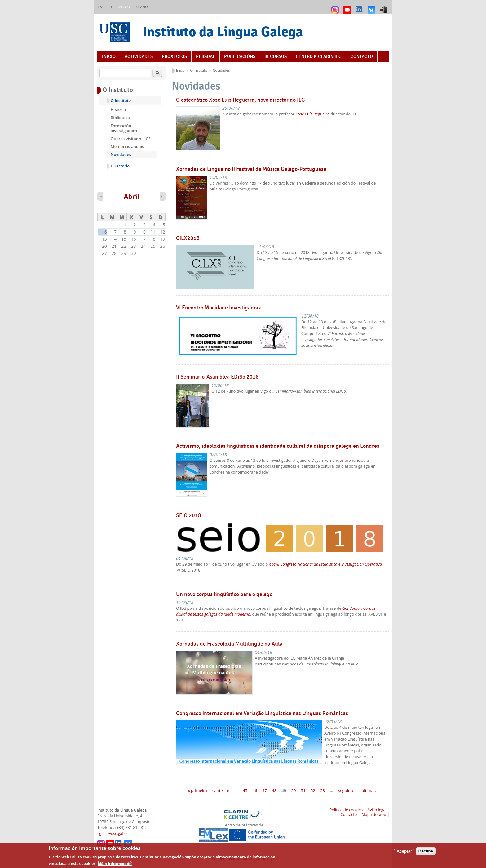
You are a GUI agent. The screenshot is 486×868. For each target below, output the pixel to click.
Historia (118, 109)
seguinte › (347, 790)
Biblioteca (120, 118)
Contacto (362, 56)
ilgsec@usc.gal (112, 833)
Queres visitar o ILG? (131, 139)
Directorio (120, 166)
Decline (426, 853)
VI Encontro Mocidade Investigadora (219, 308)
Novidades (121, 154)
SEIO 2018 (189, 515)
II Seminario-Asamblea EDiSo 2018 (217, 377)
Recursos (276, 56)
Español (142, 7)
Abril (132, 197)
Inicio (109, 56)
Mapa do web (374, 815)
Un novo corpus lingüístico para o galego (224, 594)
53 (323, 790)
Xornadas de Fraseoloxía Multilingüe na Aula (229, 644)
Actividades (139, 56)
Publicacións (240, 56)
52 (313, 790)
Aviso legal (377, 810)
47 (265, 790)
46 (255, 790)
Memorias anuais (127, 146)
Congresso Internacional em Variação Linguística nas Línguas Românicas (262, 713)
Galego (123, 7)
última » (369, 790)
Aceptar (404, 853)
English (105, 7)
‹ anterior (221, 790)
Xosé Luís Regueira (312, 114)
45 (245, 790)
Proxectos (174, 56)
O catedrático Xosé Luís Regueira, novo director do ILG (241, 100)
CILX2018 (188, 238)
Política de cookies (346, 810)
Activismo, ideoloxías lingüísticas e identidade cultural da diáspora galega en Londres (278, 446)
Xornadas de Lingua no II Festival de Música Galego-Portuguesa (251, 169)
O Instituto (199, 70)
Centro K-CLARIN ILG (319, 56)
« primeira (197, 790)
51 (303, 790)
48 (274, 790)
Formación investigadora (124, 128)
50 (294, 790)
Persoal (205, 56)
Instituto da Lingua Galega (223, 31)
